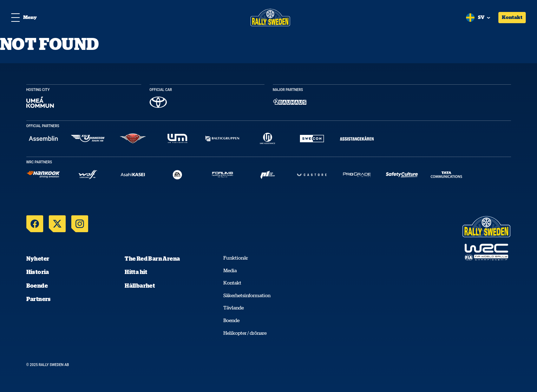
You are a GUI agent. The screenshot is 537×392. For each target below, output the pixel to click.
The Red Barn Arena (152, 259)
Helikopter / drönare (245, 333)
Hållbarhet (140, 286)
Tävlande (234, 308)
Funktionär (236, 258)
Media (230, 270)
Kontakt (512, 17)
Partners (39, 299)
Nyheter (38, 259)
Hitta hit (136, 272)
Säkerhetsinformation (247, 295)
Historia (38, 272)
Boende (37, 286)
